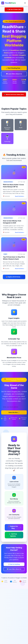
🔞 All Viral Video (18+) (14, 9)
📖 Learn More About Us (14, 74)
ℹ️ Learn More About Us (14, 569)
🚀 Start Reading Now (14, 68)
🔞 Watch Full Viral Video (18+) (14, 94)
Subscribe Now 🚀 (14, 412)
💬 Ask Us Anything (14, 564)
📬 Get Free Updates (15, 535)
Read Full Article (20, 196)
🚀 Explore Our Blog (15, 527)
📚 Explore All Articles (14, 277)
